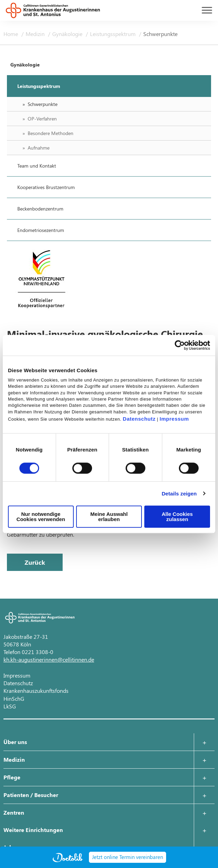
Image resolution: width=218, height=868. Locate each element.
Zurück (35, 562)
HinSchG (14, 699)
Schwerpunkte (160, 34)
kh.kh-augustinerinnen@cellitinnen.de (49, 659)
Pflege (12, 777)
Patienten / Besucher (31, 795)
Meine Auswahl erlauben (109, 517)
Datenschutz (139, 419)
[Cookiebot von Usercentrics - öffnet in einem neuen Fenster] (180, 345)
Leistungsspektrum (113, 34)
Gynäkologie (68, 34)
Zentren (14, 812)
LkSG (10, 706)
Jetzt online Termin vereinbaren (128, 857)
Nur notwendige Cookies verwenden (41, 517)
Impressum (174, 419)
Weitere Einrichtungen (33, 830)
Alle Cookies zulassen (177, 517)
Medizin (36, 34)
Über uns (15, 742)
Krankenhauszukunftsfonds (36, 691)
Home (11, 34)
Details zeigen (179, 494)
